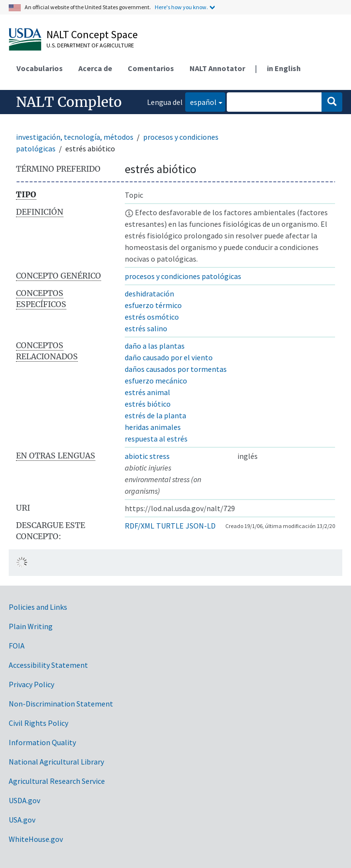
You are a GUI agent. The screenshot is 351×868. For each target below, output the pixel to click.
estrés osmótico (152, 317)
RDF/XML (139, 526)
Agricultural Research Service (57, 781)
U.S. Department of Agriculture (90, 45)
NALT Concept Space (92, 34)
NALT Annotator (217, 68)
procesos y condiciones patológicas (183, 276)
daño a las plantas (155, 346)
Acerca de (95, 68)
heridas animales (153, 427)
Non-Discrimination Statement (61, 704)
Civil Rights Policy (38, 723)
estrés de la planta (155, 415)
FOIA (17, 646)
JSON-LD (201, 526)
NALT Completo (69, 102)
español (201, 101)
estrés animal (147, 392)
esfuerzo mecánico (156, 381)
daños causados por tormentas (176, 369)
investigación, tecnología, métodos (75, 137)
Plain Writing (31, 626)
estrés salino (146, 328)
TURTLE (170, 526)
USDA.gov (24, 800)
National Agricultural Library (56, 762)
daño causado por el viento (169, 357)
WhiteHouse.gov (36, 839)
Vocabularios (40, 68)
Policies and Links (38, 607)
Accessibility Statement (48, 665)
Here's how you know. (181, 7)
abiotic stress (147, 456)
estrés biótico (148, 404)
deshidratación (149, 294)
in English (284, 68)
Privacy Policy (31, 684)
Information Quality (42, 742)
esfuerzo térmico (153, 305)
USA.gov (22, 820)
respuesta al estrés (156, 439)
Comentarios (151, 68)
